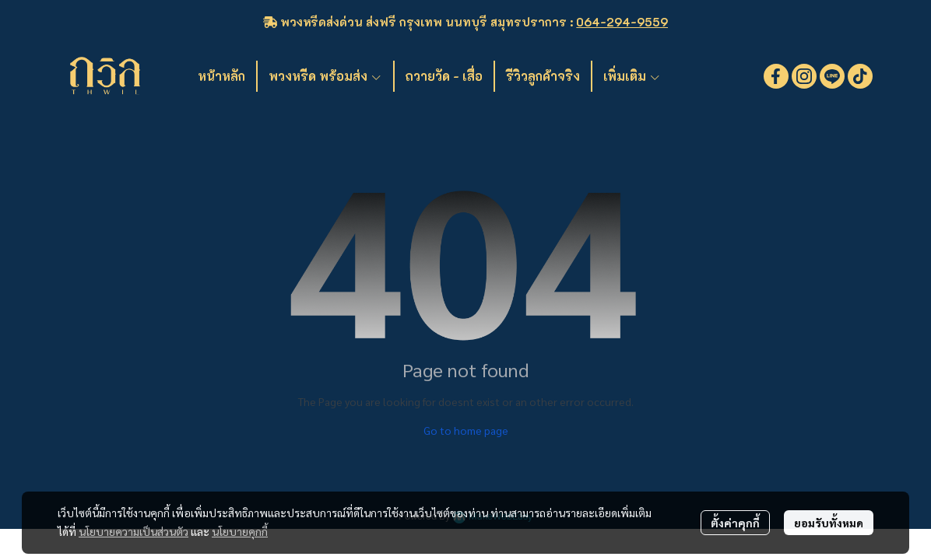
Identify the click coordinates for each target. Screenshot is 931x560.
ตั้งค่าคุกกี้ (735, 523)
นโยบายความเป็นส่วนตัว (134, 531)
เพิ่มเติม (632, 76)
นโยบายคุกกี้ (240, 531)
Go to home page (466, 430)
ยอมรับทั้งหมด (829, 523)
